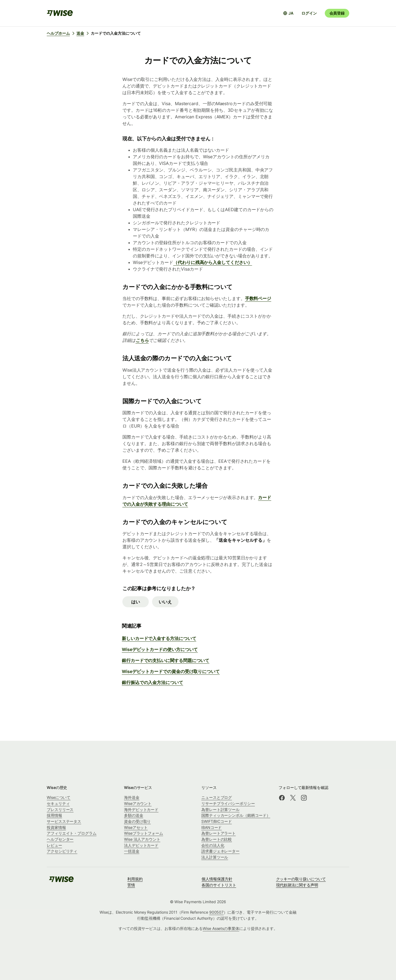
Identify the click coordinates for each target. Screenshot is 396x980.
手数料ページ (258, 298)
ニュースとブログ (217, 797)
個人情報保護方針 (217, 879)
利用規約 (135, 879)
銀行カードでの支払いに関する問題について (166, 660)
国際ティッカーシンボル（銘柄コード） (236, 815)
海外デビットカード (141, 809)
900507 (217, 912)
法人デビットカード (141, 845)
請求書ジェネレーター (220, 851)
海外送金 (132, 797)
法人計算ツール (215, 857)
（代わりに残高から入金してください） (213, 262)
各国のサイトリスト (219, 885)
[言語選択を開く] (288, 13)
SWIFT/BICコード (217, 821)
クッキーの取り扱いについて (301, 879)
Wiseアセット (136, 827)
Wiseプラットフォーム (144, 833)
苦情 (131, 885)
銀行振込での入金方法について (152, 682)
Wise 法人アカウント (142, 839)
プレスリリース (60, 809)
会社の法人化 (213, 845)
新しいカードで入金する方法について (159, 638)
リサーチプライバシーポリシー (228, 803)
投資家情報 (56, 827)
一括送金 (132, 851)
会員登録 (337, 13)
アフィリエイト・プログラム (72, 833)
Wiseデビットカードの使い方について (160, 649)
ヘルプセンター (60, 839)
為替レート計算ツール (220, 809)
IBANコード (211, 827)
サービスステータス (64, 821)
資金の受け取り (137, 821)
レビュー (54, 845)
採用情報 (54, 815)
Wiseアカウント (138, 803)
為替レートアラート (218, 833)
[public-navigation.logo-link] (61, 881)
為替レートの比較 (217, 839)
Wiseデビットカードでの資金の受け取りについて (171, 671)
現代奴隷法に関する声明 (297, 885)
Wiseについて (59, 797)
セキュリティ (58, 803)
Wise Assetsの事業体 (221, 928)
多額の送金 (134, 815)
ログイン (309, 13)
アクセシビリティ (62, 851)
